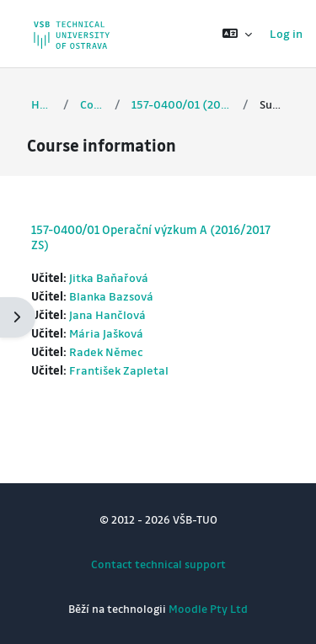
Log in (286, 33)
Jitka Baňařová (109, 277)
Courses (92, 104)
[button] (237, 34)
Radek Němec (106, 351)
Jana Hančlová (107, 314)
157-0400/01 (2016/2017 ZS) (182, 104)
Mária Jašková (106, 333)
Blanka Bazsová (111, 296)
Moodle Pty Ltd (208, 608)
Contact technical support (158, 564)
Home (42, 104)
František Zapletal (119, 370)
